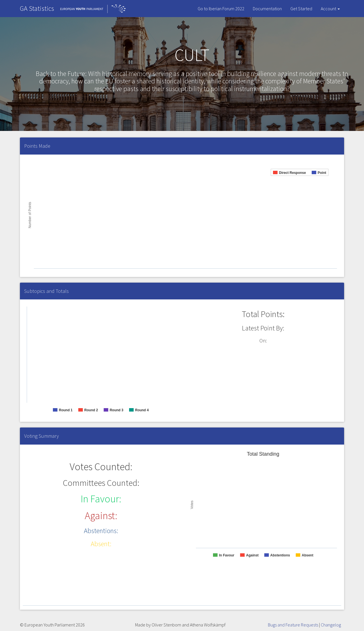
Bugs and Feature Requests (293, 625)
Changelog (331, 625)
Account (330, 9)
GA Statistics (37, 8)
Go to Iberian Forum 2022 (221, 9)
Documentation (267, 9)
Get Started (301, 9)
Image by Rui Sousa (192, 105)
